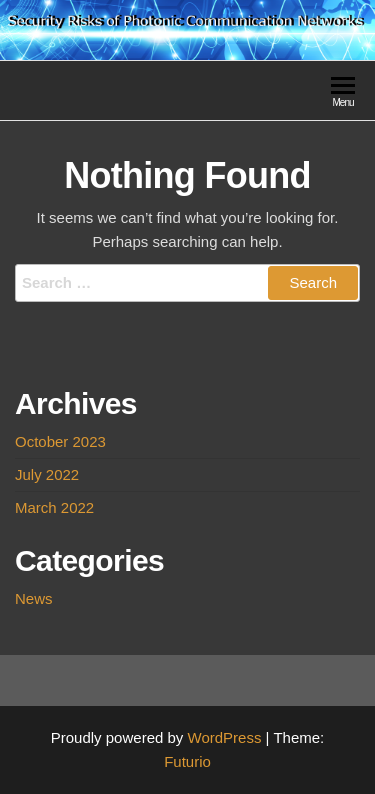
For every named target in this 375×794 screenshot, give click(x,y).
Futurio (187, 761)
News (34, 598)
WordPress (225, 737)
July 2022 (47, 474)
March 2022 (54, 507)
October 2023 (60, 441)
